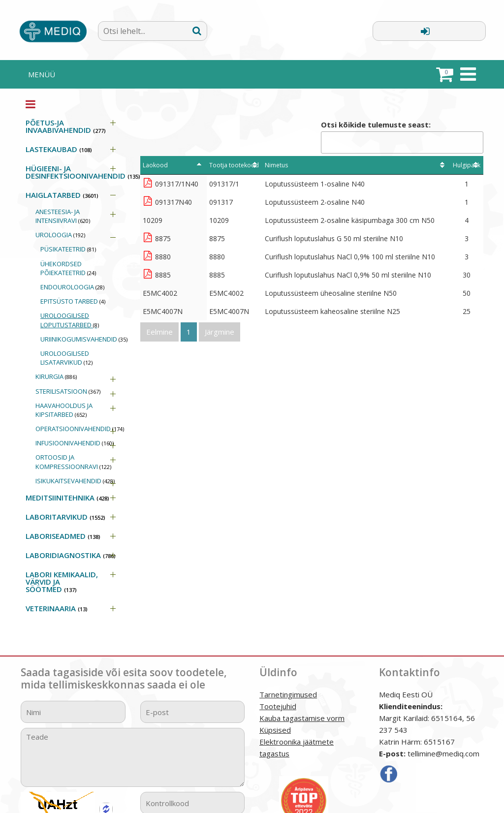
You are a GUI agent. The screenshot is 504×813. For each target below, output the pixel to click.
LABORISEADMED (63, 536)
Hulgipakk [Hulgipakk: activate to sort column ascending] (467, 165)
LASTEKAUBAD (59, 149)
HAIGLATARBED (62, 195)
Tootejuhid (278, 706)
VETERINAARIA (57, 608)
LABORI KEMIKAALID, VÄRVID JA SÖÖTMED (62, 582)
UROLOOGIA (60, 235)
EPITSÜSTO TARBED (73, 301)
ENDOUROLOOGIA (72, 287)
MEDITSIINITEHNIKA (67, 498)
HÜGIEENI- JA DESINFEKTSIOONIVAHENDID (76, 172)
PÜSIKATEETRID (68, 249)
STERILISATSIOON (68, 391)
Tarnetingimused (288, 694)
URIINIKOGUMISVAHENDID (83, 339)
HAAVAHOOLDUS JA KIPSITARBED (64, 410)
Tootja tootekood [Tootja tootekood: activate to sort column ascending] (234, 165)
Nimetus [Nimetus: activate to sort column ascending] (276, 165)
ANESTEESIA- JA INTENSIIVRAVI (63, 216)
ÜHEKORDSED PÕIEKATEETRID (68, 268)
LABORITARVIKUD (65, 517)
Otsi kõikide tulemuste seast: (402, 137)
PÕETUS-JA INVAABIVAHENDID (66, 126)
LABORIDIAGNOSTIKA (71, 555)
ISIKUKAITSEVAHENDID (75, 481)
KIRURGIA (56, 376)
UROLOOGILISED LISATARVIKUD (66, 358)
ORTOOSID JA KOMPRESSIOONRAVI (73, 462)
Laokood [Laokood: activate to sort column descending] (155, 165)
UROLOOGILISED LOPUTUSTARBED (70, 320)
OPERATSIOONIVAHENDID (80, 429)
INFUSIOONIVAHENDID (75, 443)
